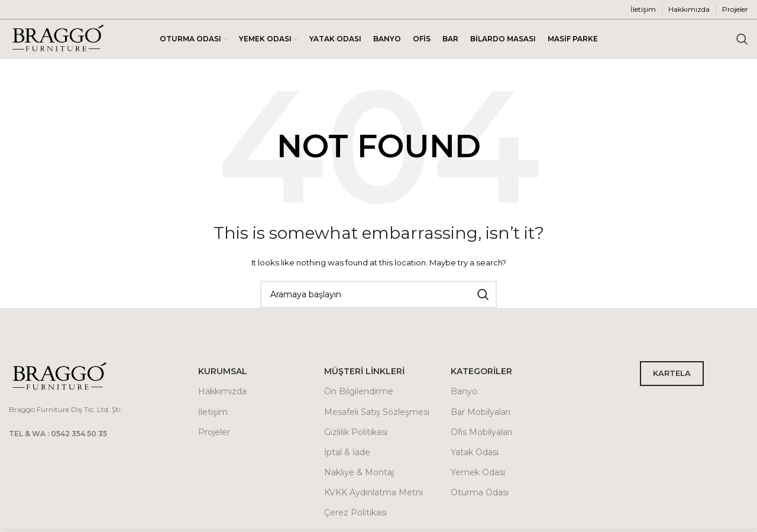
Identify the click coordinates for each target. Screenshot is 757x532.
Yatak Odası (475, 454)
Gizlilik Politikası (356, 434)
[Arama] (742, 40)
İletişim (213, 414)
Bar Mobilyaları (481, 414)
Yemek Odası (478, 474)
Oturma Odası (480, 494)
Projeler (214, 434)
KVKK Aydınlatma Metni (373, 494)
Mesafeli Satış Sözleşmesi (377, 414)
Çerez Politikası (355, 515)
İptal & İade (347, 454)
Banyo (464, 394)
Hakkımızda (222, 394)
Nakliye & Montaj (359, 474)
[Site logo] (58, 39)
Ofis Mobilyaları (481, 434)
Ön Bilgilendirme (359, 394)
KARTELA (672, 375)
